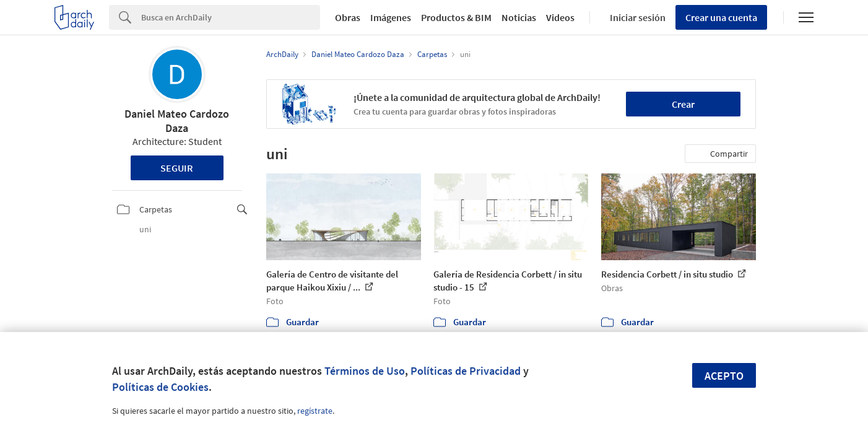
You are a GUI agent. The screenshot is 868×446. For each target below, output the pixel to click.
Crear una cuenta (721, 17)
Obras (348, 17)
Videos (560, 17)
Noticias (519, 17)
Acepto (724, 376)
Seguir (177, 168)
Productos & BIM (456, 17)
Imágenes (391, 17)
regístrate (315, 411)
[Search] (231, 17)
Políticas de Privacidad (466, 371)
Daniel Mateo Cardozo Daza (177, 121)
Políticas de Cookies (160, 387)
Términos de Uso (365, 371)
